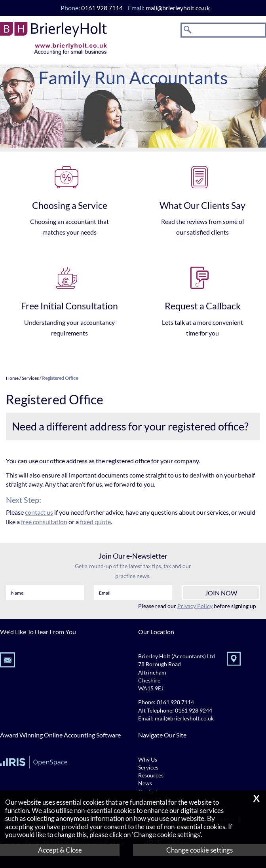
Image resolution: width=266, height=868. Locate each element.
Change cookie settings (199, 850)
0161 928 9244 (194, 711)
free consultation (44, 522)
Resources (151, 775)
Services (30, 378)
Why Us (148, 760)
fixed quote (95, 522)
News (145, 783)
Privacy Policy (195, 606)
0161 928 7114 (175, 702)
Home (12, 378)
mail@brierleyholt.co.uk (178, 8)
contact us (39, 512)
